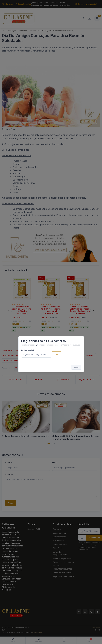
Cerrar (76, 367)
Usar (57, 354)
